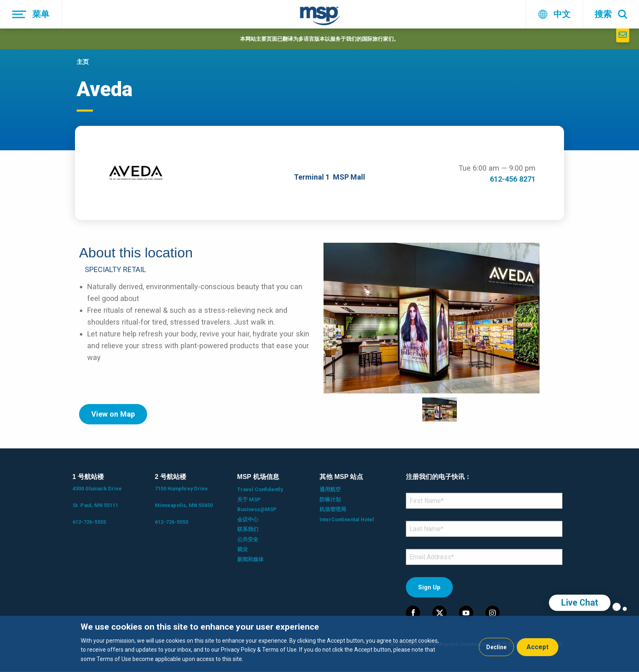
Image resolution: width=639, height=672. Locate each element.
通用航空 (330, 489)
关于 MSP (249, 500)
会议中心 (248, 519)
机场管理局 (333, 509)
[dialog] (319, 644)
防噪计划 (330, 500)
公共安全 (248, 539)
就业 (242, 549)
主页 (83, 62)
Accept (538, 647)
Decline (496, 647)
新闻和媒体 (250, 559)
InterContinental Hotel (347, 519)
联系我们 (248, 529)
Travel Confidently (260, 489)
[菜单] (31, 14)
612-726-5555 (89, 522)
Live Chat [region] (580, 603)
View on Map (113, 414)
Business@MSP (257, 509)
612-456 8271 (513, 179)
